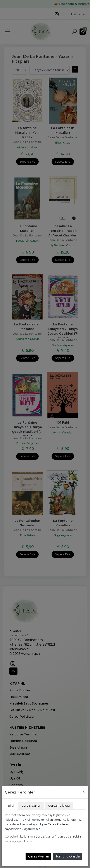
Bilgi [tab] (11, 806)
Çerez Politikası (58, 824)
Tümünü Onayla (68, 856)
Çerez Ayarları (39, 856)
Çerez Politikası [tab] (59, 806)
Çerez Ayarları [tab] (31, 806)
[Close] (84, 792)
